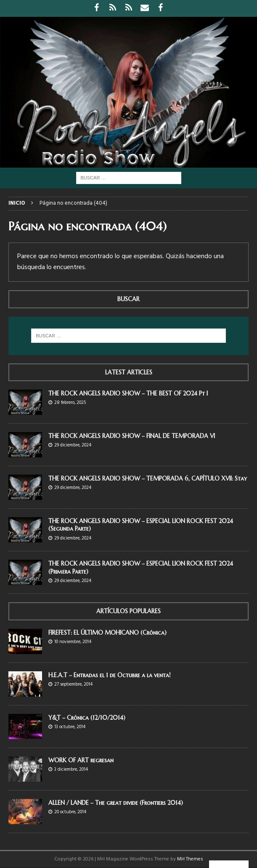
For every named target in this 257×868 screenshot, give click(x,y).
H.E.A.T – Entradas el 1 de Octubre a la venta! (109, 675)
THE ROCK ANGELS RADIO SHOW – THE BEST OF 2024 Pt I (128, 393)
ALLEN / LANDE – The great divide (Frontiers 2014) (116, 803)
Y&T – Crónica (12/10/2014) (87, 718)
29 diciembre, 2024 (73, 445)
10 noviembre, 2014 (73, 642)
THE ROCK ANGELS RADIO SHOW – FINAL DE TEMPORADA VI (132, 436)
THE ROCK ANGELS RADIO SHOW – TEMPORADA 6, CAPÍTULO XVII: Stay (148, 478)
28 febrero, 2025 (70, 403)
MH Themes (190, 859)
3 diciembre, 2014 (71, 769)
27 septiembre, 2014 (73, 684)
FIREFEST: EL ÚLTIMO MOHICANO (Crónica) (107, 633)
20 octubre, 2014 (70, 812)
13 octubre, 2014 (70, 727)
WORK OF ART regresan (81, 760)
